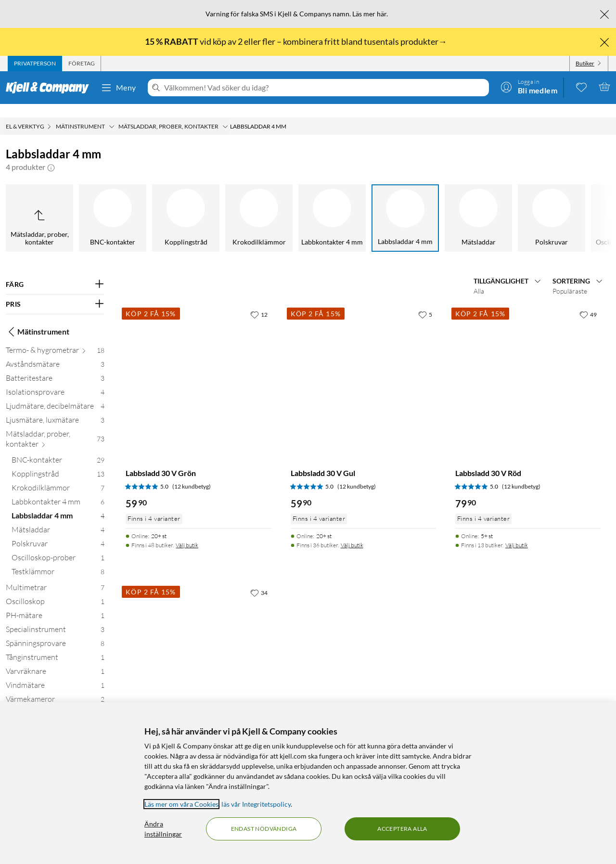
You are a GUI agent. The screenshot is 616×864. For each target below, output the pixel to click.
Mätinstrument (38, 318)
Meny (118, 88)
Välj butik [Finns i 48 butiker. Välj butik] (187, 532)
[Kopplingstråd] (89, 205)
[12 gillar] (259, 301)
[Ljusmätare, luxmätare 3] (55, 408)
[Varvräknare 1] (55, 660)
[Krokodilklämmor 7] (58, 476)
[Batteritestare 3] (55, 367)
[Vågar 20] (55, 702)
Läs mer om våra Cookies (181, 804)
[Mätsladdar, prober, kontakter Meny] (225, 113)
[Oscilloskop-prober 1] (58, 546)
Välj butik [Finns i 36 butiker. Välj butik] (352, 532)
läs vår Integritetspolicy (256, 804)
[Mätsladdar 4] (58, 518)
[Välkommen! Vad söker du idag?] (325, 88)
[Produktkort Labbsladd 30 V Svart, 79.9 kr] (198, 643)
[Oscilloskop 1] (55, 590)
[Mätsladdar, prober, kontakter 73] (55, 427)
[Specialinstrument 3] (55, 618)
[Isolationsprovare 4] (55, 380)
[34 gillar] (259, 579)
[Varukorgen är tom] (604, 87)
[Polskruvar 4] (58, 532)
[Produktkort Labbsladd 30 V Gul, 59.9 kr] (363, 365)
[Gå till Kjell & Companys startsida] (50, 88)
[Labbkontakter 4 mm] (235, 205)
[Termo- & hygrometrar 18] (55, 339)
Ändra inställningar (163, 829)
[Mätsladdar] (382, 205)
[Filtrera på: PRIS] (55, 291)
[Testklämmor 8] (58, 560)
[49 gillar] (588, 301)
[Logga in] (529, 87)
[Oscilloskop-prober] (528, 205)
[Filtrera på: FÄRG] (55, 271)
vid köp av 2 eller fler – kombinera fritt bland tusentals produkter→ (297, 41)
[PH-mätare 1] (55, 604)
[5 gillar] (425, 301)
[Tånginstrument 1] (55, 646)
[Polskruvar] (455, 205)
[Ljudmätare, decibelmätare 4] (55, 394)
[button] (51, 154)
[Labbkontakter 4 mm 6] (58, 490)
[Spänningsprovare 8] (55, 632)
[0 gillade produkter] (581, 87)
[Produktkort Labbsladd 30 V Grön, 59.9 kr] (198, 365)
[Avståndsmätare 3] (55, 353)
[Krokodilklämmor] (162, 205)
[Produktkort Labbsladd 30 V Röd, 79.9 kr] (528, 365)
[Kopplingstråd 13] (58, 462)
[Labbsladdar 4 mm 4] (58, 504)
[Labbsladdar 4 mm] (308, 205)
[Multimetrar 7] (55, 576)
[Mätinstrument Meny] (112, 113)
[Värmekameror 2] (55, 688)
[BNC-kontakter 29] (58, 448)
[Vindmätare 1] (55, 674)
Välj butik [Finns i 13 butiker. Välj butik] (517, 532)
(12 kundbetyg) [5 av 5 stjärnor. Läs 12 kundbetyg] (192, 473)
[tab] (35, 64)
